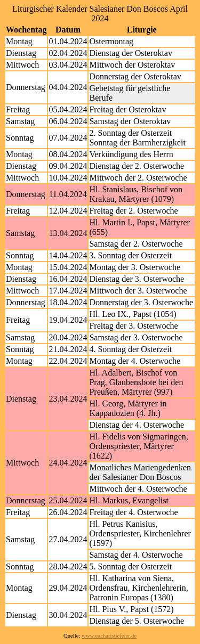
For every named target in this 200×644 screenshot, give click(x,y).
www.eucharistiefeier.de (109, 636)
